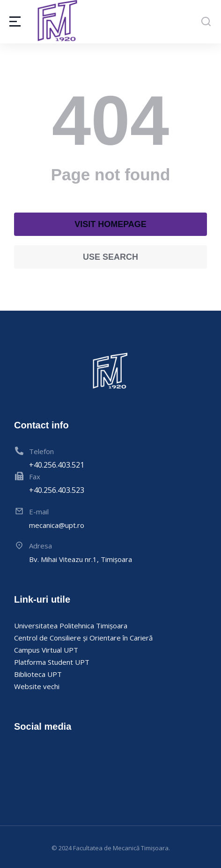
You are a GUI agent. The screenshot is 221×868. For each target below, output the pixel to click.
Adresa (41, 546)
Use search (110, 257)
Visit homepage (110, 224)
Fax (35, 477)
